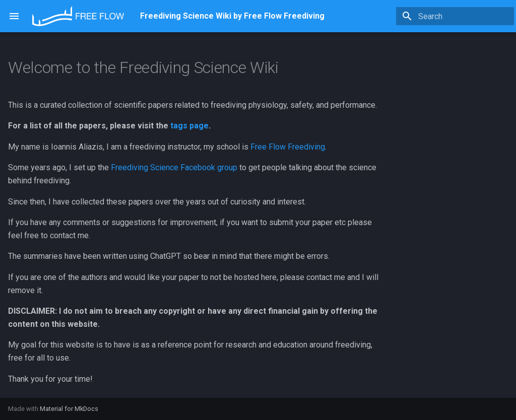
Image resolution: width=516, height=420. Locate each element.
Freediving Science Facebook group (174, 167)
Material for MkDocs (69, 409)
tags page (189, 126)
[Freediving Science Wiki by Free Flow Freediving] (78, 16)
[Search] (455, 16)
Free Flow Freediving (288, 147)
